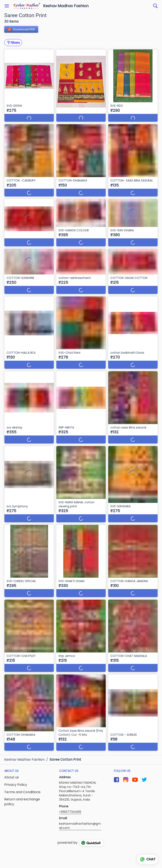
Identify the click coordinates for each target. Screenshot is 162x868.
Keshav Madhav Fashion (66, 6)
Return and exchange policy (22, 802)
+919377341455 (70, 812)
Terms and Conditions (22, 792)
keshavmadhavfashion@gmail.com (80, 826)
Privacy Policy (16, 785)
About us (11, 777)
